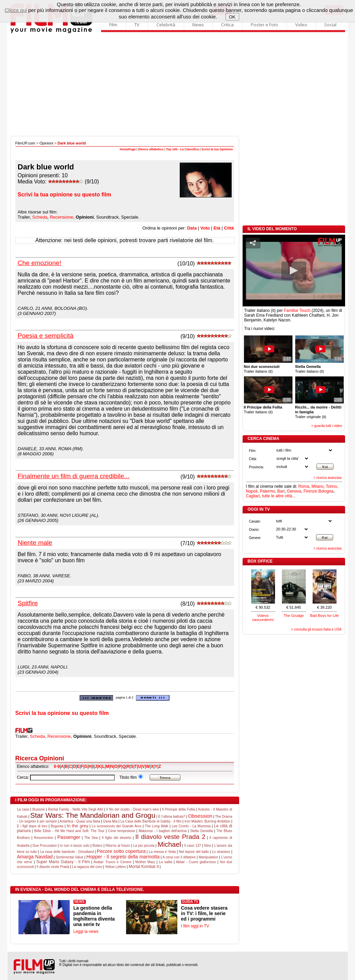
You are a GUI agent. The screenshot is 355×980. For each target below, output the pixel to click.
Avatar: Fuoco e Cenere (113, 862)
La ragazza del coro (87, 867)
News (198, 25)
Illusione (38, 809)
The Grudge (294, 616)
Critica (227, 25)
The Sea (91, 838)
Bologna (326, 491)
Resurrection (44, 838)
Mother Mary (145, 862)
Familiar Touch (297, 310)
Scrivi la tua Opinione (217, 149)
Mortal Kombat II (144, 867)
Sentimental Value (70, 857)
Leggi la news (86, 931)
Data (192, 228)
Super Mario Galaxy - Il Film (63, 862)
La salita (166, 862)
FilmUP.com (25, 143)
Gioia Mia (110, 821)
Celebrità (166, 25)
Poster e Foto (264, 25)
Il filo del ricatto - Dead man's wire (133, 809)
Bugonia (57, 826)
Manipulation (208, 857)
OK (232, 17)
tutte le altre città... (279, 496)
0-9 (57, 767)
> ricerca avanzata (328, 478)
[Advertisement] (178, 85)
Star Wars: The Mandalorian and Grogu (93, 815)
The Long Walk (157, 826)
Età (217, 228)
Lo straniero (221, 852)
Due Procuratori (45, 846)
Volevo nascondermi (263, 618)
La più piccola (144, 846)
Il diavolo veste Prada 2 (170, 837)
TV (137, 25)
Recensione (62, 217)
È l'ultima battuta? (172, 817)
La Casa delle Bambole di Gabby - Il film (151, 821)
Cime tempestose (121, 831)
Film (113, 25)
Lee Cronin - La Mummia (191, 826)
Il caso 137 (193, 846)
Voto (205, 228)
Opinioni (46, 143)
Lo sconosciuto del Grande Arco (117, 826)
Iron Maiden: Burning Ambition (207, 821)
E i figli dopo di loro (32, 826)
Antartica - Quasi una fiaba (80, 821)
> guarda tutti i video (327, 426)
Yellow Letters (115, 867)
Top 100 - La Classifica (182, 149)
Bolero (98, 846)
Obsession (200, 816)
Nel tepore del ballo (194, 852)
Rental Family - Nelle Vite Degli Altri (76, 809)
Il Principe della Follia (178, 809)
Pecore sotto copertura (121, 851)
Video (301, 25)
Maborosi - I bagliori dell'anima (163, 831)
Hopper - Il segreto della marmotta (123, 857)
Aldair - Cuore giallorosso (196, 862)
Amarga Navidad (35, 857)
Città (229, 228)
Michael (169, 844)
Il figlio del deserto (117, 838)
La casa (23, 809)
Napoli (252, 491)
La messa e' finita (162, 852)
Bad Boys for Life (325, 616)
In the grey (77, 826)
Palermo (267, 491)
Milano (318, 486)
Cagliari (253, 496)
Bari (281, 491)
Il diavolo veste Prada (53, 867)
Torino (331, 486)
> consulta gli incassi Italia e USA (316, 629)
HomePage (128, 149)
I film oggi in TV (195, 926)
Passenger (69, 837)
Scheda (40, 217)
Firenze (310, 491)
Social (330, 25)
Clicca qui (16, 10)
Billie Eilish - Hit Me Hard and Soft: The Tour (69, 831)
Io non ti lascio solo (75, 846)
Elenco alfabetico (151, 149)
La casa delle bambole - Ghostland (67, 852)
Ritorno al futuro (118, 846)
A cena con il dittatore (179, 857)
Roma (304, 486)
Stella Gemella (202, 831)
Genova (294, 491)
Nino (208, 846)
